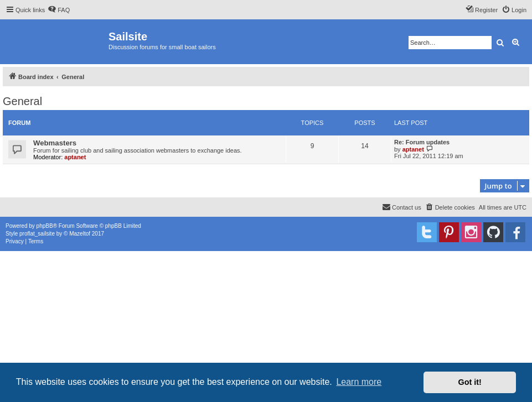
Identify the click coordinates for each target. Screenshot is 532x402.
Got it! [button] (470, 382)
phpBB (45, 226)
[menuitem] (59, 10)
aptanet (75, 157)
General (22, 101)
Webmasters (55, 143)
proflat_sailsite (37, 234)
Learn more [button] (359, 382)
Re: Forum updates (422, 142)
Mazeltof (80, 234)
